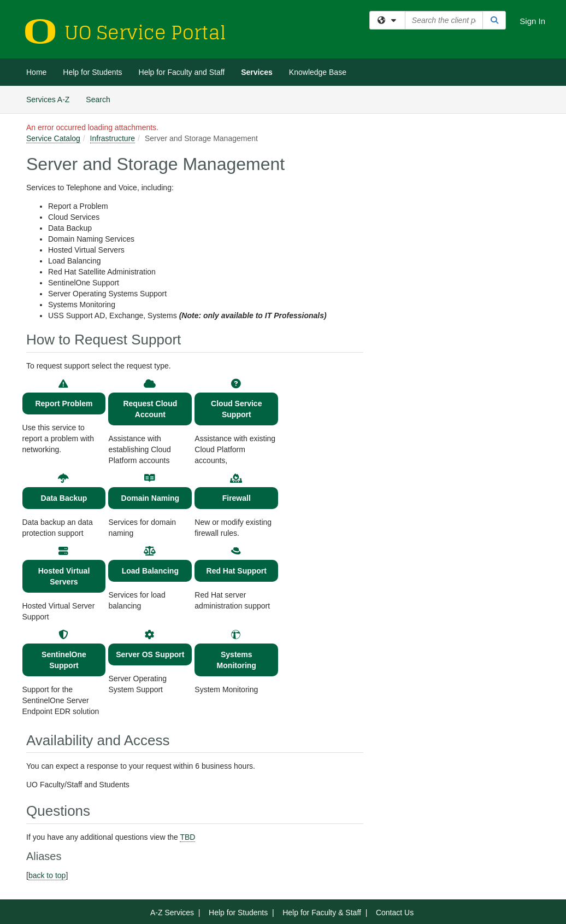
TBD (187, 837)
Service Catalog (53, 138)
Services (257, 72)
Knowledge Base (318, 72)
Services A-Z (48, 100)
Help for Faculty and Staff (182, 72)
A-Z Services (172, 913)
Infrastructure (113, 138)
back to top (47, 875)
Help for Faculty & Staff (322, 913)
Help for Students (92, 72)
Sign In (532, 21)
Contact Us (395, 913)
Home (36, 72)
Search (102, 99)
